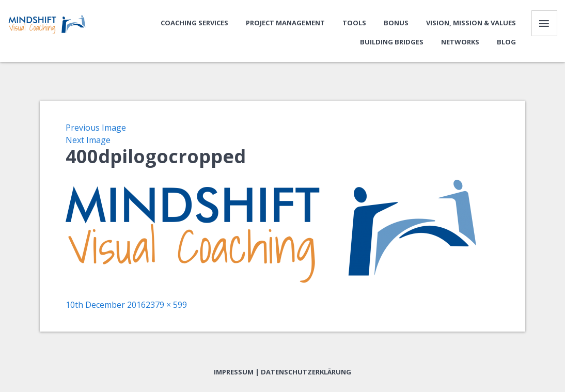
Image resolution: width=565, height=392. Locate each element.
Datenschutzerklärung (306, 372)
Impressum (234, 372)
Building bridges (392, 42)
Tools (354, 23)
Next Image (88, 140)
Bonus (396, 23)
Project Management (285, 23)
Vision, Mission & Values (471, 23)
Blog (506, 42)
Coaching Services (194, 23)
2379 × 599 (166, 305)
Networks (460, 42)
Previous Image (96, 128)
